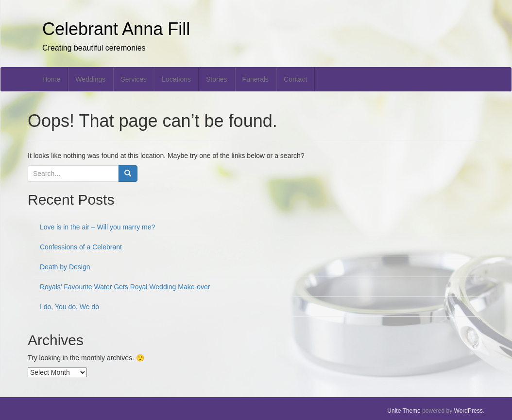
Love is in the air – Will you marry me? (97, 227)
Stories (217, 79)
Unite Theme (404, 411)
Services (134, 79)
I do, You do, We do (69, 307)
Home (51, 79)
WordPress (469, 411)
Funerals (256, 79)
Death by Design (65, 267)
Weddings (90, 79)
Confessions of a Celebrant (81, 247)
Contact (295, 79)
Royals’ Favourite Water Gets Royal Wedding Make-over (125, 287)
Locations (176, 79)
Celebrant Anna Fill (116, 29)
